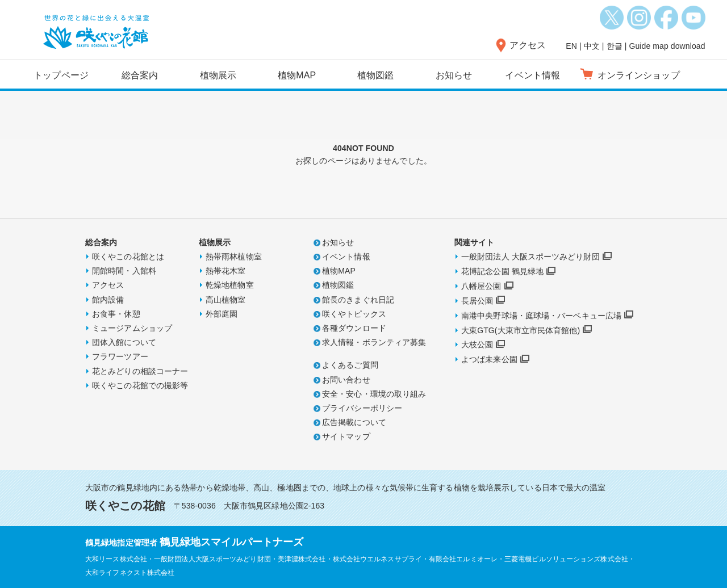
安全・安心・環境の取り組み (374, 394)
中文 (592, 46)
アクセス (528, 45)
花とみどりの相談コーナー (140, 371)
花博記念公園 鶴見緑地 (502, 271)
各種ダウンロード (354, 328)
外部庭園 (222, 314)
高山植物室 (226, 300)
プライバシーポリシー (362, 408)
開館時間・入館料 (124, 271)
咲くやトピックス (354, 314)
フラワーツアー (120, 356)
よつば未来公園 (489, 359)
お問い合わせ (346, 380)
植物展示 (218, 75)
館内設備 (108, 300)
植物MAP (297, 75)
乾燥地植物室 (230, 285)
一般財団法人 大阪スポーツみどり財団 (530, 257)
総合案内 (140, 75)
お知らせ (454, 75)
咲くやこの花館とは (128, 257)
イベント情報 (532, 75)
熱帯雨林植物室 (234, 257)
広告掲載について (354, 422)
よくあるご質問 (350, 365)
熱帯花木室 (226, 271)
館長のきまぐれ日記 (358, 300)
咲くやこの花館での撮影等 (140, 385)
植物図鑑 (375, 75)
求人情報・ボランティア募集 (374, 342)
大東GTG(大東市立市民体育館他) (521, 330)
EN (571, 46)
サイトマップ (346, 436)
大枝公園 (477, 345)
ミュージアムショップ (132, 328)
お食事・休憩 (116, 314)
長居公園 (477, 301)
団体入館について (124, 342)
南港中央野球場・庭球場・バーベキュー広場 (541, 316)
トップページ (61, 75)
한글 (615, 46)
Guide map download (667, 46)
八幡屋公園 (481, 286)
